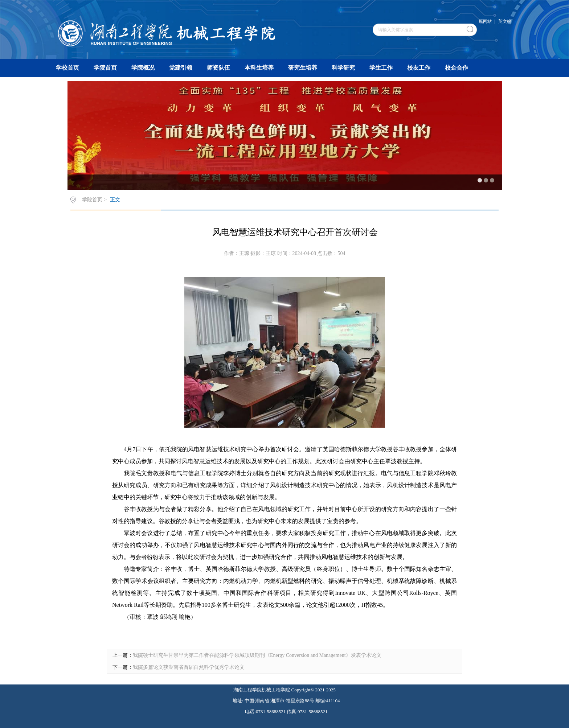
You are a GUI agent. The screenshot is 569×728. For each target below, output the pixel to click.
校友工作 (419, 68)
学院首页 (105, 68)
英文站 (505, 21)
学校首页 (67, 68)
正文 (115, 200)
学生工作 (381, 68)
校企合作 (457, 68)
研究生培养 (303, 68)
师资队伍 (218, 68)
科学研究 (343, 68)
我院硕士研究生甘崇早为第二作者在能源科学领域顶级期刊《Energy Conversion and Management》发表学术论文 (257, 655)
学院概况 (143, 68)
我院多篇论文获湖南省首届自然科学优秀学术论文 (189, 667)
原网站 (485, 21)
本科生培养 (259, 68)
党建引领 (181, 68)
